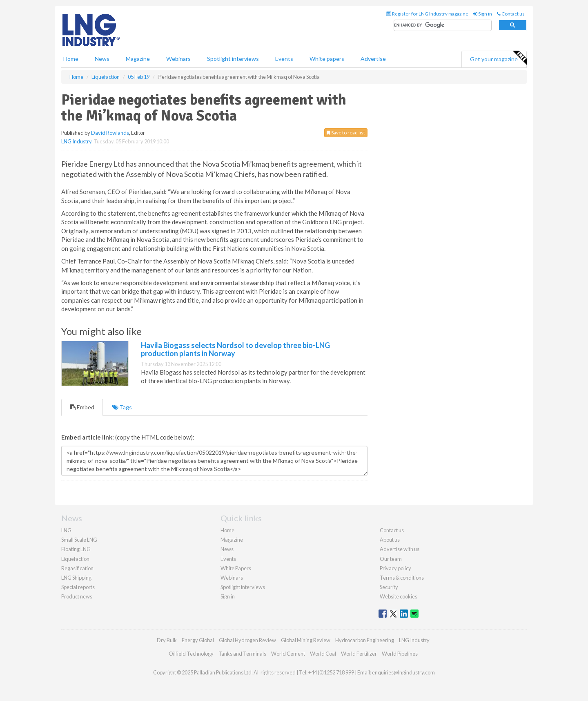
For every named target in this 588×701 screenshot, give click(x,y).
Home (71, 59)
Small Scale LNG (79, 540)
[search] (443, 26)
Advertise (373, 59)
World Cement (288, 654)
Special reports (78, 587)
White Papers (236, 568)
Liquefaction (75, 559)
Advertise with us (400, 549)
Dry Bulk (167, 640)
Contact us (511, 14)
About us (390, 540)
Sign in (483, 14)
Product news (77, 596)
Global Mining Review (306, 640)
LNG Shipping (76, 578)
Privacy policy (395, 568)
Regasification (77, 568)
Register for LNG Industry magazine (427, 14)
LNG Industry (76, 141)
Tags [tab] (122, 407)
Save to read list (346, 133)
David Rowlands (110, 133)
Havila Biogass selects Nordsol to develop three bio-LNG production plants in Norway (235, 349)
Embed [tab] (82, 407)
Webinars (178, 59)
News (227, 549)
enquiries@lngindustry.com (403, 672)
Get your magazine (498, 58)
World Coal (323, 654)
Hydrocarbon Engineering (365, 640)
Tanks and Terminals (242, 654)
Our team (391, 559)
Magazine (138, 59)
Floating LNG (76, 549)
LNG (66, 530)
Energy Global (198, 640)
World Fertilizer (359, 654)
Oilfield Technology (191, 654)
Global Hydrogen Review (247, 640)
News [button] (102, 59)
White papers (327, 59)
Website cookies (399, 596)
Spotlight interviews (233, 59)
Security (389, 587)
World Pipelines (400, 654)
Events (284, 59)
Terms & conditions (402, 578)
